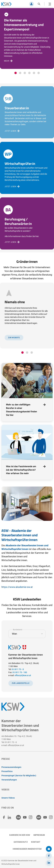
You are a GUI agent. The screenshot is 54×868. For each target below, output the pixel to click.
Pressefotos (7, 771)
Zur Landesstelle (21, 683)
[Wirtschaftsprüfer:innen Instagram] (51, 817)
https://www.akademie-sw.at (17, 587)
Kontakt (36, 842)
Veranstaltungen (9, 780)
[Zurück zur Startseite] (8, 4)
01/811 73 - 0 (18, 669)
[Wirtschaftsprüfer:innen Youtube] (45, 817)
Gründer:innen (27, 261)
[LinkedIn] (49, 863)
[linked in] (9, 817)
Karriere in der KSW (20, 835)
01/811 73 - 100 (20, 672)
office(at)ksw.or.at (23, 675)
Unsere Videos (8, 798)
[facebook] (4, 817)
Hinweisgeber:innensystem (27, 849)
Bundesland (18, 630)
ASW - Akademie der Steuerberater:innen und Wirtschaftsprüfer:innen (20, 535)
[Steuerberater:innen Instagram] (31, 817)
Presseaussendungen (11, 767)
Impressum (39, 835)
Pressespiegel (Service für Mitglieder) (19, 776)
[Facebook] (49, 856)
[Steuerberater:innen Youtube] (25, 817)
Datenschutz (21, 842)
